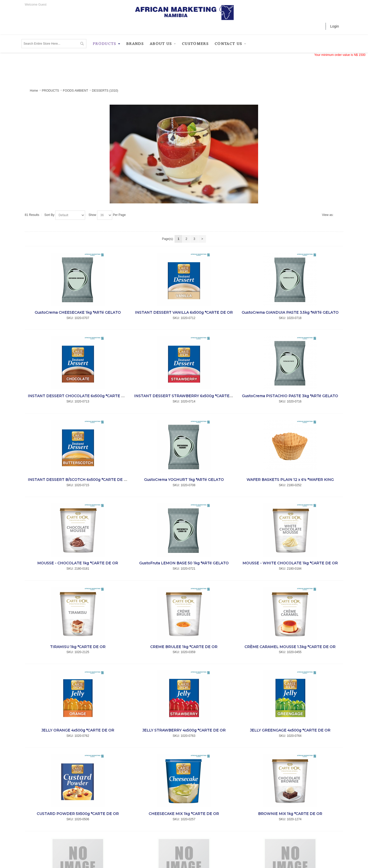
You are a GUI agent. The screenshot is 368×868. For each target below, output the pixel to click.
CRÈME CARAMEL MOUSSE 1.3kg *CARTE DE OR (290, 647)
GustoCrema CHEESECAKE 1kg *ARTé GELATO (78, 312)
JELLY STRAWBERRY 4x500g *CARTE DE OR (184, 730)
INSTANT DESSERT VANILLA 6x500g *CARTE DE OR (184, 312)
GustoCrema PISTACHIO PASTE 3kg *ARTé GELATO (290, 396)
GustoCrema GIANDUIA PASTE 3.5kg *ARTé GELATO (290, 312)
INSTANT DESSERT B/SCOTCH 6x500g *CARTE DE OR (79, 480)
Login (335, 26)
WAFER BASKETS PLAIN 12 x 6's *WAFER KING (290, 480)
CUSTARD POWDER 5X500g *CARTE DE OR (78, 814)
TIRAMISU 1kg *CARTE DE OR (78, 647)
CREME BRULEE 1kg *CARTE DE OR (184, 647)
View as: (328, 215)
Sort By (49, 215)
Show (92, 215)
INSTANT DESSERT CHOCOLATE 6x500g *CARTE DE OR (81, 396)
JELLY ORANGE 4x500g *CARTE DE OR (78, 730)
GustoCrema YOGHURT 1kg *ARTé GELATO (184, 480)
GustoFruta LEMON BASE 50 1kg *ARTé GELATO (184, 563)
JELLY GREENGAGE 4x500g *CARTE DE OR (290, 730)
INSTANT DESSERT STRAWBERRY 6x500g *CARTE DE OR (189, 396)
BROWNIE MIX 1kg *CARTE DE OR (290, 814)
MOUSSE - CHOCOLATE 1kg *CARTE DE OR (78, 563)
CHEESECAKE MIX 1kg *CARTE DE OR (184, 814)
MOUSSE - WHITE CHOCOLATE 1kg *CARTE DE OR (290, 563)
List (338, 215)
